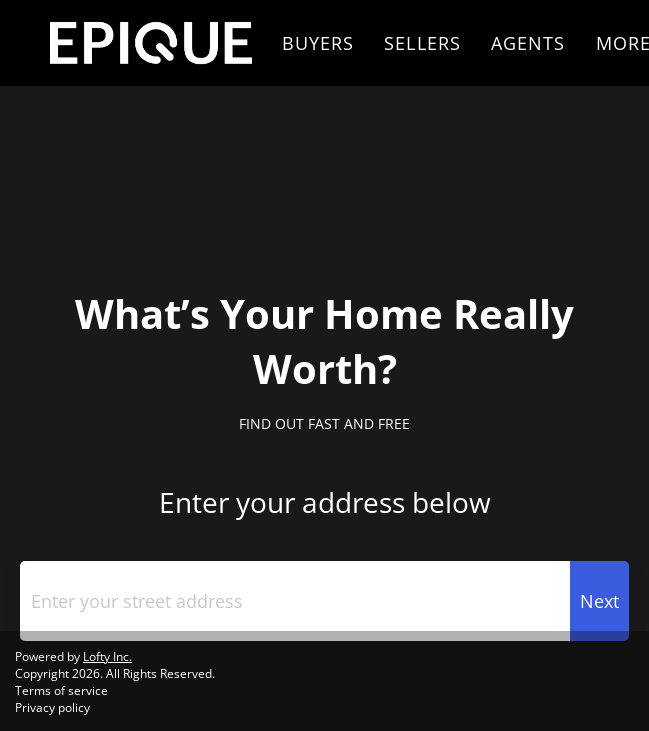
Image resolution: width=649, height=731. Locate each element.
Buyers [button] (318, 43)
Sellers (422, 43)
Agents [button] (528, 43)
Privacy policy (52, 707)
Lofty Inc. (107, 656)
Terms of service (61, 690)
